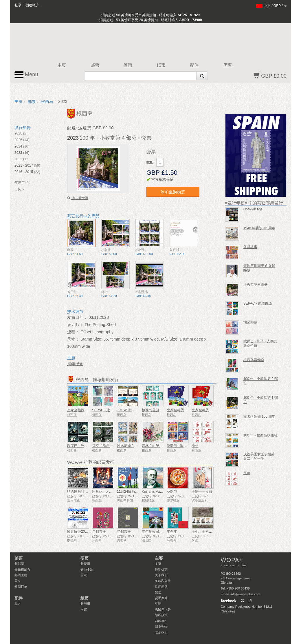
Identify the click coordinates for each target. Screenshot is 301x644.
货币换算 (161, 598)
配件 (194, 65)
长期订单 (21, 587)
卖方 (18, 604)
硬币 (128, 65)
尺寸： (73, 339)
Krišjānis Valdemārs (157, 492)
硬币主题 (87, 570)
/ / (271, 6)
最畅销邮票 (22, 570)
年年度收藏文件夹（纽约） (163, 532)
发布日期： (77, 317)
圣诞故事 (250, 247)
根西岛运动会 (254, 360)
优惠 (227, 65)
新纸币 (85, 604)
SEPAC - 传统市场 (258, 303)
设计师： (75, 325)
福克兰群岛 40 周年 (107, 446)
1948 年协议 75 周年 (259, 228)
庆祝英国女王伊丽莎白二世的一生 (259, 456)
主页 (62, 65)
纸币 (161, 65)
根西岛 (47, 101)
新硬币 (85, 564)
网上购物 (161, 627)
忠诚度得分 (163, 610)
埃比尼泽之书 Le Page (134, 446)
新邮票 (19, 564)
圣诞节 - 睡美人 (179, 446)
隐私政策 (161, 615)
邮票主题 (21, 575)
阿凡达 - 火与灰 (104, 492)
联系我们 (161, 632)
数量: (150, 162)
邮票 (95, 65)
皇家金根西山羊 (79, 410)
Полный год (253, 209)
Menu (26, 75)
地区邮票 (250, 322)
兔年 (195, 446)
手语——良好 (202, 492)
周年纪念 (75, 364)
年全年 (172, 532)
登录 (18, 5)
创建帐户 (32, 5)
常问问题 (161, 587)
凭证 (158, 604)
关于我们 (161, 575)
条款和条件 (163, 581)
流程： (73, 332)
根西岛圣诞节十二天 (157, 410)
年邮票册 (99, 532)
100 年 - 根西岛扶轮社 (260, 435)
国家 (18, 581)
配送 (158, 592)
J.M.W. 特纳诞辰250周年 (136, 410)
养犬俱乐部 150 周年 (259, 416)
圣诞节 (172, 492)
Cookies (161, 621)
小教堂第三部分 (256, 285)
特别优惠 (161, 570)
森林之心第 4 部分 (156, 446)
